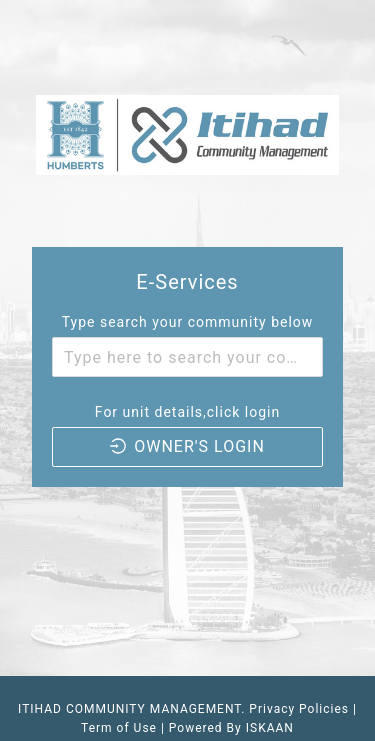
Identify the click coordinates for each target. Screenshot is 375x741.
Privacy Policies (299, 709)
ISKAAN (270, 728)
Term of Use (121, 728)
